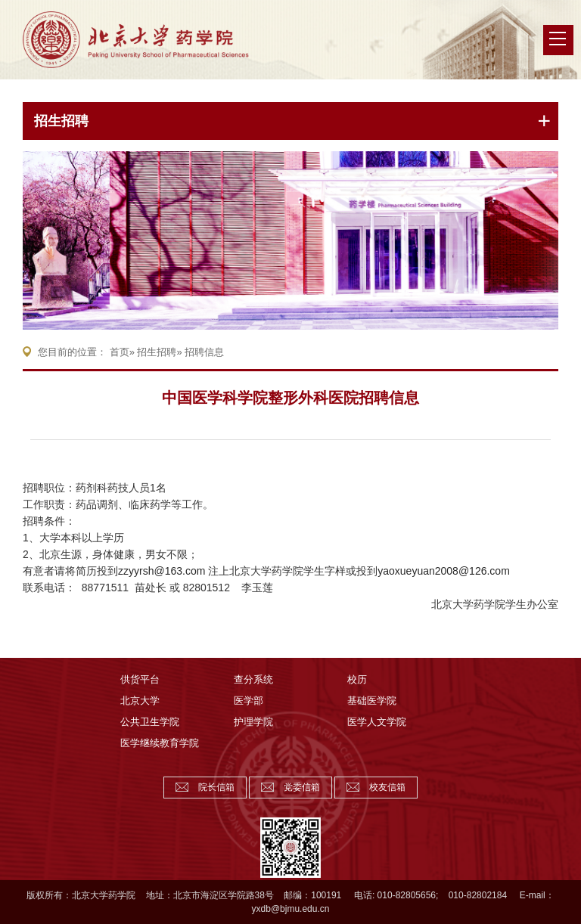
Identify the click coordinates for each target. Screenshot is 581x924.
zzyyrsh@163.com (162, 571)
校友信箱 (387, 787)
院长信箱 (216, 787)
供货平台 (140, 679)
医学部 (249, 701)
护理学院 (253, 722)
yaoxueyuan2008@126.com (444, 571)
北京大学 (140, 701)
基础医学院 (372, 701)
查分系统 (253, 679)
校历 (357, 679)
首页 (120, 352)
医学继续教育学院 (160, 743)
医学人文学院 (377, 722)
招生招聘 (61, 121)
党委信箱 (302, 787)
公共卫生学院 (150, 722)
